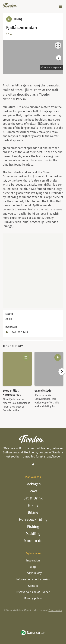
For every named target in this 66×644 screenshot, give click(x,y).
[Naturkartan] (33, 635)
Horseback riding (33, 519)
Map (33, 567)
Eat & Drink (33, 498)
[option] (33, 57)
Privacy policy (33, 598)
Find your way (33, 573)
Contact (33, 586)
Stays (33, 491)
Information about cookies (33, 579)
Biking (33, 512)
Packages (33, 484)
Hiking (33, 505)
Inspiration (33, 560)
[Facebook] (33, 465)
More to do (33, 541)
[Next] (59, 58)
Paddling (33, 534)
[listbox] (33, 57)
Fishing (33, 527)
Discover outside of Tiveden (33, 592)
